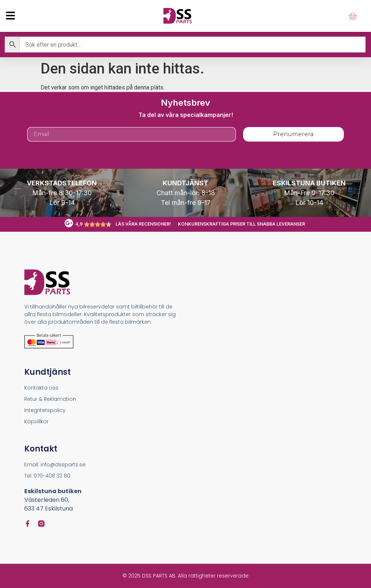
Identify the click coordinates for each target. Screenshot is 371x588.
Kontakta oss (41, 388)
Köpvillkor (36, 421)
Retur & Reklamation (50, 399)
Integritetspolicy (45, 410)
